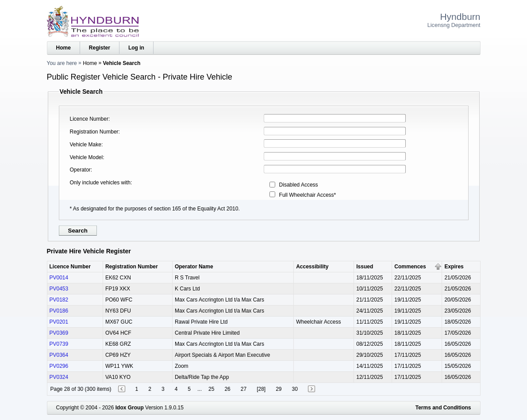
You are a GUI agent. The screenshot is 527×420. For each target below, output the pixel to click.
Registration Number (94, 132)
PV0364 (59, 355)
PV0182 (59, 300)
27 (244, 389)
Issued (365, 267)
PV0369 (59, 333)
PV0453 (59, 289)
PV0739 (59, 344)
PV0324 (59, 377)
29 (279, 389)
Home (63, 48)
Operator (80, 170)
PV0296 (59, 366)
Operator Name (194, 267)
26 (227, 389)
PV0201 (59, 322)
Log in (136, 48)
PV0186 (59, 311)
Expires (454, 267)
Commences (410, 267)
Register (100, 48)
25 (211, 389)
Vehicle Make (86, 145)
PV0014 (59, 278)
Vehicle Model (87, 157)
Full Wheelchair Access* (308, 195)
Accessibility (312, 267)
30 (295, 389)
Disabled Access (299, 185)
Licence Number (89, 119)
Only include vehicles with (100, 183)
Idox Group (130, 408)
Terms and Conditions (443, 408)
